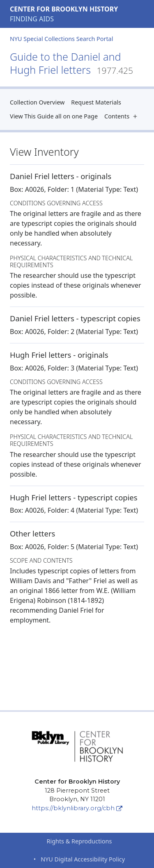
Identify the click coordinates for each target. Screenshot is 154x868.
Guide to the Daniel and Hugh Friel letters (71, 63)
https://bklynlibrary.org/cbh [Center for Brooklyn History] (77, 808)
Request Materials (96, 102)
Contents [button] (123, 116)
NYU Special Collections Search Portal (61, 39)
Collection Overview (37, 102)
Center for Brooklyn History (64, 9)
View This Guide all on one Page (54, 116)
